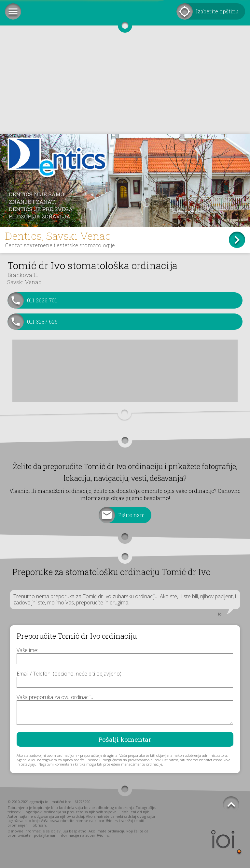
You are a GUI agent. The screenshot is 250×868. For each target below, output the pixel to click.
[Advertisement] (125, 85)
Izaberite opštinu (217, 11)
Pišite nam (132, 515)
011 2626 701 (42, 300)
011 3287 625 (42, 321)
